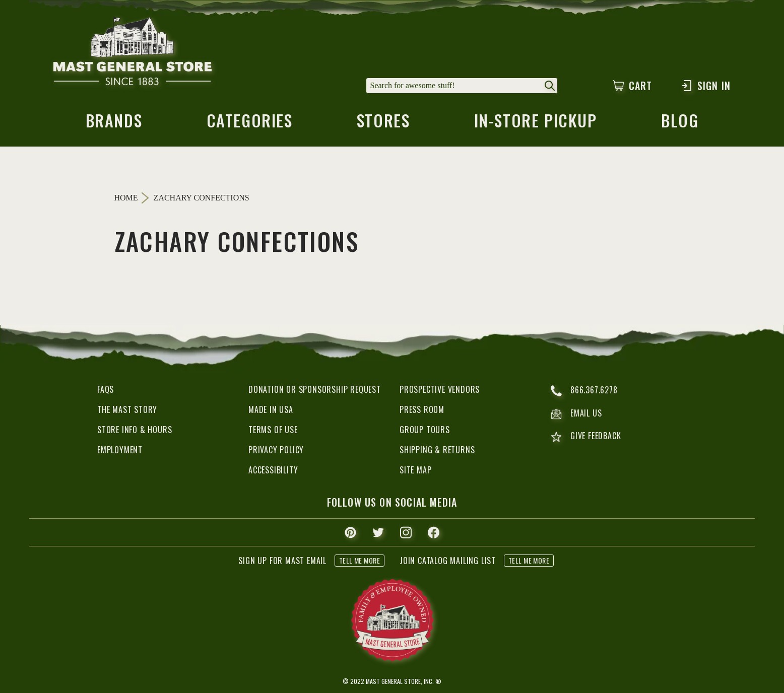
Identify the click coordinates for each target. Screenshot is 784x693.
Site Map (415, 470)
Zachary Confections (202, 198)
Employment (120, 450)
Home (126, 198)
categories (250, 123)
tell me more (360, 560)
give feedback (586, 437)
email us (576, 414)
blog (680, 123)
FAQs (106, 389)
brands (114, 123)
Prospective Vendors (440, 389)
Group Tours (425, 430)
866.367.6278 (584, 391)
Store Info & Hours (135, 430)
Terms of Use (273, 430)
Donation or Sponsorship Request (315, 389)
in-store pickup (536, 123)
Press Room (422, 409)
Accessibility (273, 470)
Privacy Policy (276, 450)
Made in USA (271, 409)
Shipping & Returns (437, 450)
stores (383, 123)
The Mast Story (127, 409)
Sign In (706, 86)
